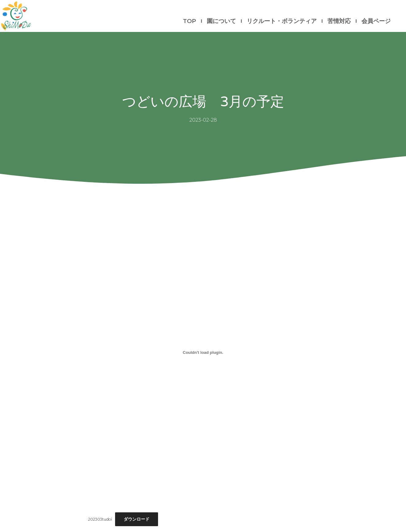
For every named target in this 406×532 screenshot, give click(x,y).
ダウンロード (137, 519)
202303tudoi (100, 519)
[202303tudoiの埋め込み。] (203, 352)
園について (221, 21)
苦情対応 (339, 21)
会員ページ (376, 21)
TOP (189, 21)
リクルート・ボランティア (282, 21)
